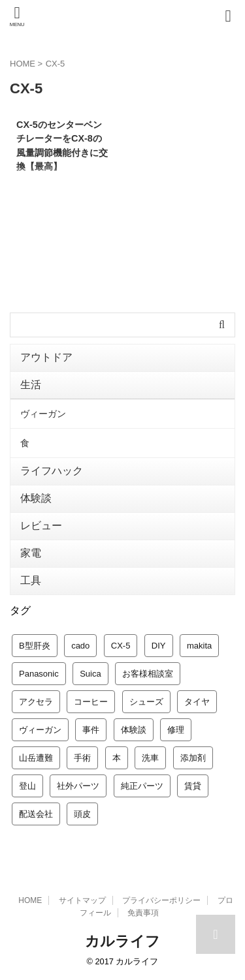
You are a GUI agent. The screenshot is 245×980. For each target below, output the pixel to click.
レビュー (41, 526)
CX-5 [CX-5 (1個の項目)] (121, 646)
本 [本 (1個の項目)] (117, 758)
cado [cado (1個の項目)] (80, 646)
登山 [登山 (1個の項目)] (27, 786)
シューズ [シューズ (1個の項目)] (146, 702)
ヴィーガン (43, 414)
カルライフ (122, 941)
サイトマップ (82, 900)
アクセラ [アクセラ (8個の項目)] (36, 702)
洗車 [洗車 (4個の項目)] (150, 758)
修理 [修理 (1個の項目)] (176, 730)
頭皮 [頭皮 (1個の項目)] (82, 814)
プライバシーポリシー (161, 900)
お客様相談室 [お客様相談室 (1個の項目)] (148, 674)
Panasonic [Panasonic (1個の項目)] (39, 674)
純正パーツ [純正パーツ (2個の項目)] (142, 786)
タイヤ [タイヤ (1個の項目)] (197, 702)
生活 (31, 385)
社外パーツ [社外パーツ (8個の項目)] (78, 786)
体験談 (36, 498)
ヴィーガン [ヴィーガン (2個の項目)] (40, 730)
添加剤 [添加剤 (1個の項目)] (193, 758)
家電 (31, 553)
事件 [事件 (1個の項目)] (91, 730)
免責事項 (143, 913)
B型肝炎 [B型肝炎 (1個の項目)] (35, 646)
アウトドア (46, 357)
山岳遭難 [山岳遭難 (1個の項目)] (36, 758)
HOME (30, 900)
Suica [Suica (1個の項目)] (90, 674)
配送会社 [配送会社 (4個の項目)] (36, 814)
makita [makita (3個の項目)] (199, 646)
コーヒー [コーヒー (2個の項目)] (91, 702)
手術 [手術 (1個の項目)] (82, 758)
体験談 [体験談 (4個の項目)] (134, 730)
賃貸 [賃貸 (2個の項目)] (193, 786)
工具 (31, 580)
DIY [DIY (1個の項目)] (159, 646)
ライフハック (52, 471)
